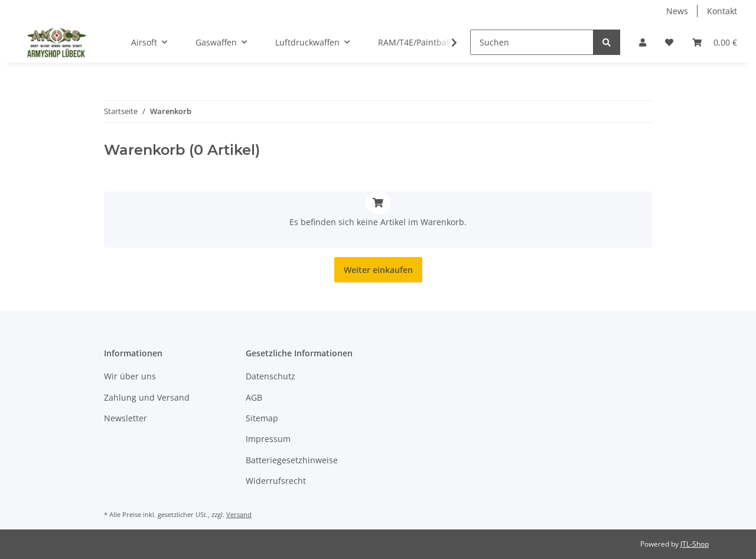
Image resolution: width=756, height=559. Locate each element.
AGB (254, 397)
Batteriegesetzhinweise (292, 460)
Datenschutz (271, 376)
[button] (643, 42)
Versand (239, 514)
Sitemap (262, 418)
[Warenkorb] (715, 42)
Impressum (268, 439)
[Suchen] (532, 42)
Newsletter (126, 418)
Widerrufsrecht (276, 481)
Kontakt (722, 11)
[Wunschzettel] (669, 42)
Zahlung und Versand (147, 397)
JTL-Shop (695, 544)
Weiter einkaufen (378, 270)
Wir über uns (130, 376)
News (677, 11)
